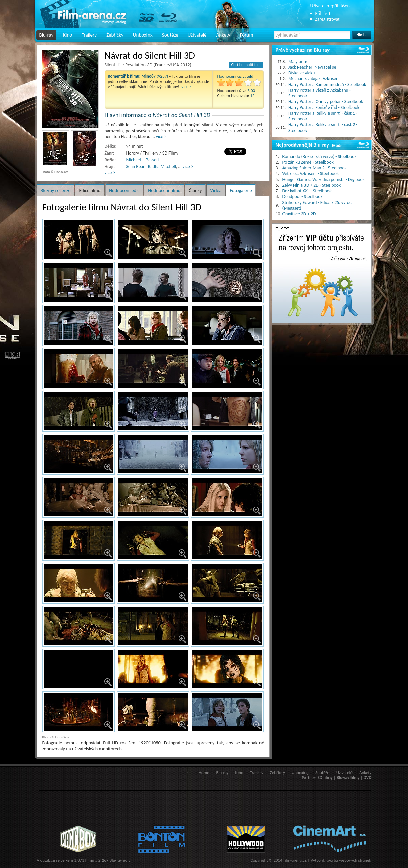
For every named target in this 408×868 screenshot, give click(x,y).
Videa (216, 190)
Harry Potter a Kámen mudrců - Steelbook (327, 84)
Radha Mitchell (162, 167)
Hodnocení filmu (164, 190)
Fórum (247, 35)
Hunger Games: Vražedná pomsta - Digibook (324, 179)
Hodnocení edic (124, 190)
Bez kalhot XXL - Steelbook (307, 191)
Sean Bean (136, 167)
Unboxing (143, 35)
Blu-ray (47, 35)
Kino (67, 35)
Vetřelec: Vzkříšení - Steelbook (311, 174)
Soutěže (170, 35)
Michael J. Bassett (143, 160)
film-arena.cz (295, 860)
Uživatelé (197, 35)
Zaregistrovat (327, 19)
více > (186, 86)
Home (204, 772)
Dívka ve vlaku (301, 73)
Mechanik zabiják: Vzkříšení (314, 79)
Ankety (223, 35)
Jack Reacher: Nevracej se (312, 67)
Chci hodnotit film (246, 65)
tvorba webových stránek (349, 860)
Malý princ (298, 61)
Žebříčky (115, 35)
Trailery (89, 35)
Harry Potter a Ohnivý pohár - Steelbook (326, 102)
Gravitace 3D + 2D (299, 214)
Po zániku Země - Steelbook (308, 162)
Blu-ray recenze (56, 190)
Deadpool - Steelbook (303, 197)
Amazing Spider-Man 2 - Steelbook (315, 168)
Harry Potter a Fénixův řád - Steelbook (324, 107)
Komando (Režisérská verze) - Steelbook (320, 156)
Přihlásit (323, 13)
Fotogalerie (241, 190)
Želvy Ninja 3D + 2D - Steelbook (312, 185)
